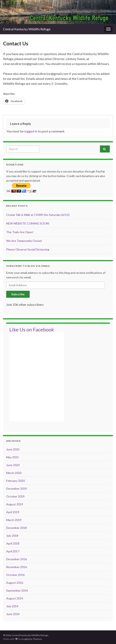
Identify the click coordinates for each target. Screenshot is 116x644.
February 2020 (15, 481)
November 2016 (16, 567)
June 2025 (13, 449)
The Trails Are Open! (20, 232)
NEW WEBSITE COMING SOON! (28, 223)
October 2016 (15, 575)
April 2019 (13, 512)
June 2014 (13, 614)
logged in (31, 131)
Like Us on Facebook (32, 329)
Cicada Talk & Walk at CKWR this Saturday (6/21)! (38, 215)
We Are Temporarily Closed (24, 241)
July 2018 (12, 536)
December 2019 (16, 489)
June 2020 (13, 465)
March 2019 (14, 520)
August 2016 (15, 583)
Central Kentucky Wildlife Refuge (27, 29)
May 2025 (12, 457)
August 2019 (15, 504)
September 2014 (17, 590)
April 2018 (13, 543)
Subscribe (18, 294)
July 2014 (12, 606)
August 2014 (15, 598)
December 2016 (16, 559)
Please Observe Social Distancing (28, 249)
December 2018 (16, 528)
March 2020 (14, 473)
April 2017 (13, 551)
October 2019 (15, 496)
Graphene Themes (32, 639)
